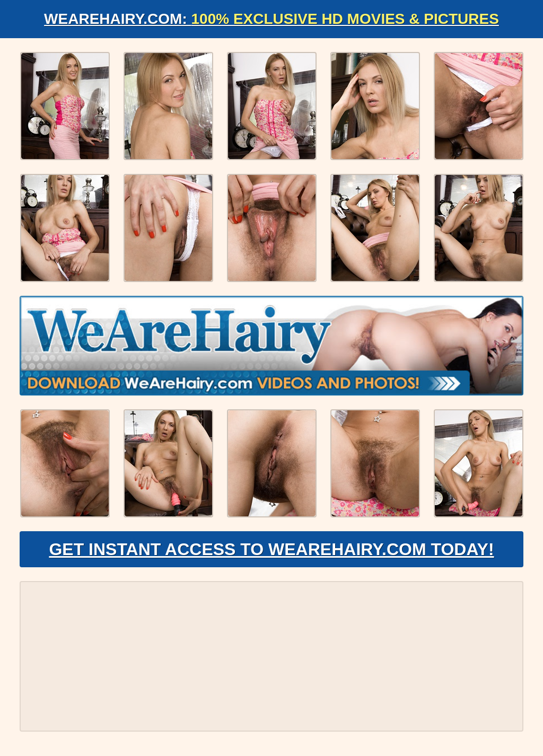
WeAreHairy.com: (271, 19)
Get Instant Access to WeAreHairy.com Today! (271, 549)
